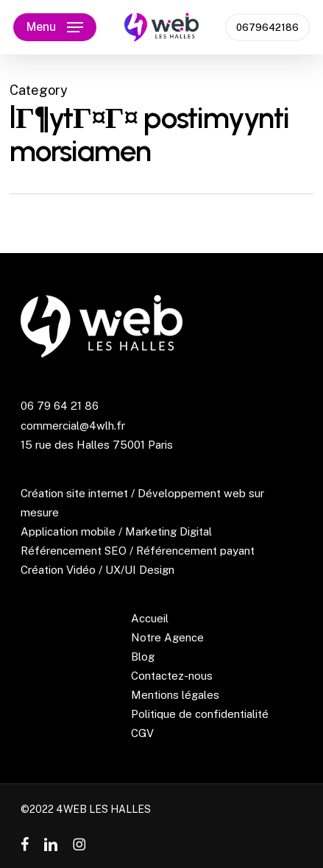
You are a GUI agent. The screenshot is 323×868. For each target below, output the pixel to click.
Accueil (150, 618)
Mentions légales (175, 695)
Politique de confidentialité (200, 714)
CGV (142, 733)
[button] (55, 27)
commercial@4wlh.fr (73, 426)
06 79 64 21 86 (60, 406)
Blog (143, 657)
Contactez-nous (172, 676)
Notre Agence (167, 637)
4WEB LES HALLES (103, 809)
